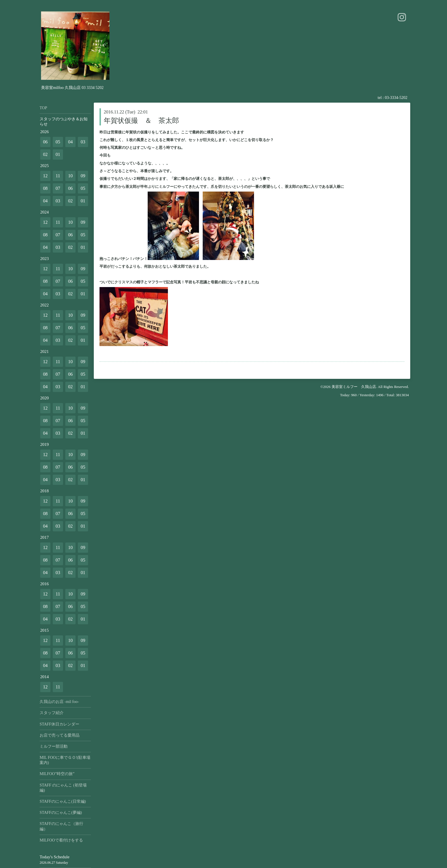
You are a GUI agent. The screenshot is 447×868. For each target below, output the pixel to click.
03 (83, 142)
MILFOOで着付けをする (61, 840)
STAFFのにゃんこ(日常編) (63, 801)
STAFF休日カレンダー (59, 724)
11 (58, 176)
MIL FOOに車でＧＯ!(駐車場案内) (65, 760)
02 (45, 154)
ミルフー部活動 (54, 746)
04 (70, 142)
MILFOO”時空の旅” (57, 774)
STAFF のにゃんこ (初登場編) (63, 788)
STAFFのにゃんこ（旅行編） (61, 826)
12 (45, 176)
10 (70, 176)
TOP (43, 108)
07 (58, 188)
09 (83, 176)
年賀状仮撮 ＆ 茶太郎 (141, 121)
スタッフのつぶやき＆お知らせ (64, 122)
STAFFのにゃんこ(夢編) (61, 813)
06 (45, 142)
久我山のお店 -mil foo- (59, 702)
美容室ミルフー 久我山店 (354, 387)
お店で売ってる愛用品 (60, 735)
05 (58, 142)
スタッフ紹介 (52, 713)
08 (45, 188)
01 (58, 154)
